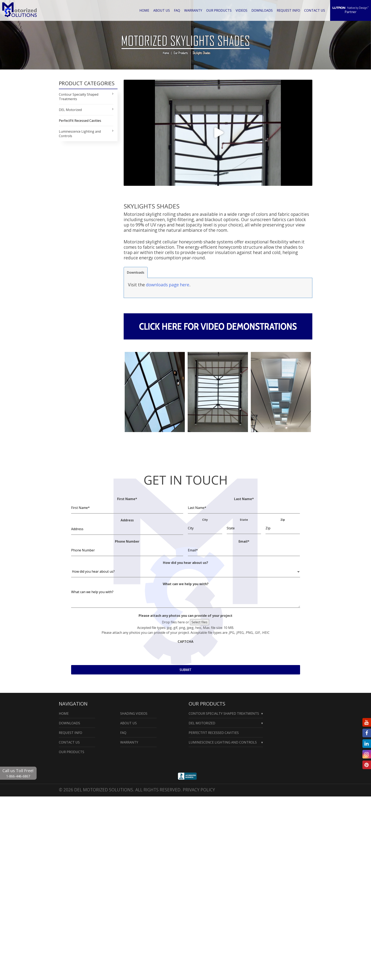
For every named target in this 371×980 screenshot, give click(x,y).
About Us (162, 10)
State (244, 519)
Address (127, 520)
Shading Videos (134, 713)
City (205, 519)
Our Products (219, 10)
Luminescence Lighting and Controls (223, 742)
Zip (283, 519)
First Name (127, 499)
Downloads (262, 10)
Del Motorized (202, 723)
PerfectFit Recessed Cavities (80, 121)
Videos (242, 10)
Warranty (193, 10)
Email (244, 541)
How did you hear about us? (185, 562)
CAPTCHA (185, 641)
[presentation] (102, 653)
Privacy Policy (199, 790)
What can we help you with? (186, 584)
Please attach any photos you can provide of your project (185, 615)
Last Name (244, 499)
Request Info (288, 10)
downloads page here (168, 285)
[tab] (136, 272)
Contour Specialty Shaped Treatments (224, 713)
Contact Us (315, 10)
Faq (177, 10)
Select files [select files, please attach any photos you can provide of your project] (200, 622)
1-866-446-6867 (18, 776)
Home (144, 10)
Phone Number (127, 541)
